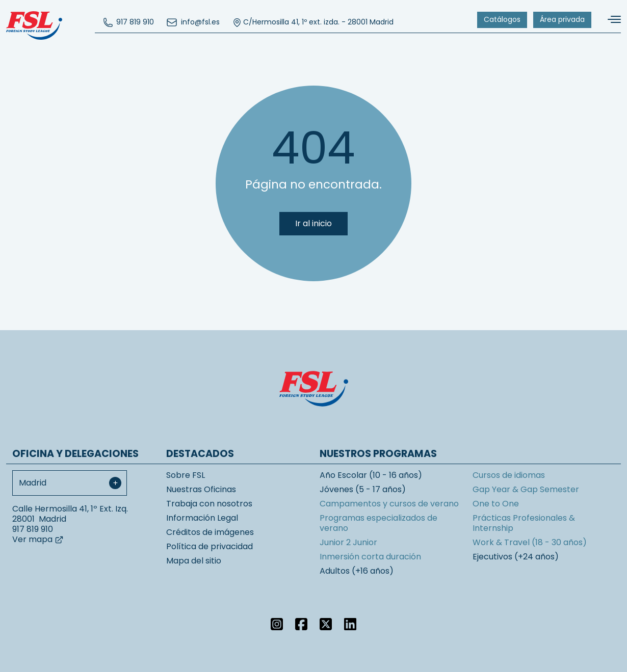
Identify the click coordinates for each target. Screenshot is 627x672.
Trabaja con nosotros (209, 504)
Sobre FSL (186, 475)
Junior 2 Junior (348, 542)
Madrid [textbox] (33, 483)
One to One (496, 504)
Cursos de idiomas (509, 475)
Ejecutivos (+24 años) (516, 557)
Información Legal (202, 518)
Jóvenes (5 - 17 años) (363, 489)
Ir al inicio (313, 223)
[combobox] (70, 483)
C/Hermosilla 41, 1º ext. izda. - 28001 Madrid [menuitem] (313, 22)
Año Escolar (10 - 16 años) (371, 475)
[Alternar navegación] (610, 20)
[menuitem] (128, 22)
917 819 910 (128, 22)
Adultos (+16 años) (357, 571)
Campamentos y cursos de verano (389, 504)
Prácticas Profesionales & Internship (524, 523)
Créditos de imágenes (210, 532)
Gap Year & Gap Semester (526, 489)
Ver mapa (38, 539)
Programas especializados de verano (378, 523)
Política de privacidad (210, 546)
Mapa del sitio (194, 561)
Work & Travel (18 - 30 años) (530, 542)
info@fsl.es (193, 22)
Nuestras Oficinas (201, 489)
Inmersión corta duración (370, 557)
